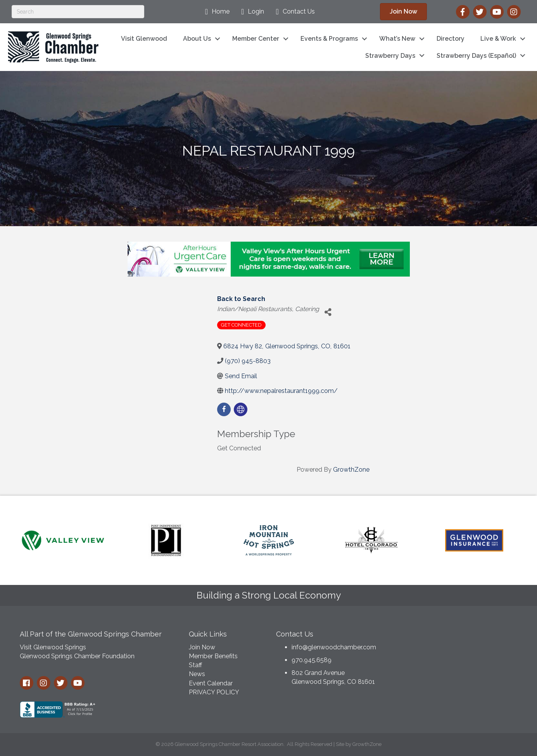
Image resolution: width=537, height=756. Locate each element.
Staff (195, 665)
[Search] (78, 12)
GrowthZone (351, 470)
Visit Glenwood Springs (53, 647)
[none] (241, 409)
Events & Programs (329, 39)
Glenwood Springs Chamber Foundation (77, 656)
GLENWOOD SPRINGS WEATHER (458, 654)
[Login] (251, 12)
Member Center (256, 39)
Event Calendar (211, 683)
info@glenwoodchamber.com (334, 647)
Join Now (202, 647)
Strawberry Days (390, 56)
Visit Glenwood (144, 39)
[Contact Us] (293, 12)
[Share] (328, 312)
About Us (197, 39)
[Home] (215, 12)
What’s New (397, 39)
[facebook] (224, 409)
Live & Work (498, 39)
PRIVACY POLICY (214, 692)
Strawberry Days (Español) (476, 56)
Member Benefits (213, 656)
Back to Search (241, 299)
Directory (451, 39)
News (197, 674)
